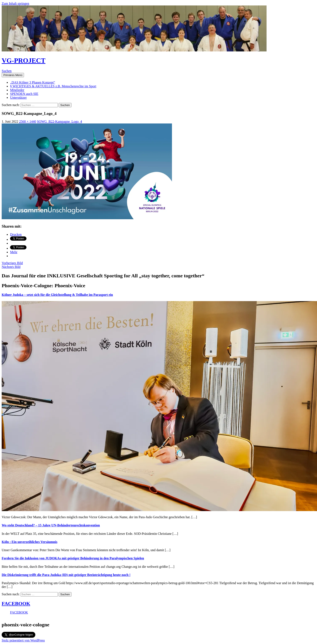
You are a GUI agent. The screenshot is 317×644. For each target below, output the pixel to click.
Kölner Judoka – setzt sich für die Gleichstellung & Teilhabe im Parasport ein (57, 295)
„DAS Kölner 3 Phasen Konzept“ (33, 82)
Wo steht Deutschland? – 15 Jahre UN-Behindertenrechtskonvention (51, 525)
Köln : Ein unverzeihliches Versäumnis (30, 542)
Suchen (7, 71)
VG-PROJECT (24, 60)
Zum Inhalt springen (15, 3)
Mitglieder (17, 90)
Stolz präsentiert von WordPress (23, 640)
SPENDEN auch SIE (24, 94)
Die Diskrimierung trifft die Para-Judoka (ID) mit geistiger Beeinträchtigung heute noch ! (66, 575)
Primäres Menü (13, 75)
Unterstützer (18, 98)
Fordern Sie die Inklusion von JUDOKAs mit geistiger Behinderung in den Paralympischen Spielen (73, 558)
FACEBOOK (16, 603)
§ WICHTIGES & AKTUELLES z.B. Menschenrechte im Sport (53, 86)
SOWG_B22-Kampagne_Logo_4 (59, 121)
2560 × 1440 (28, 121)
